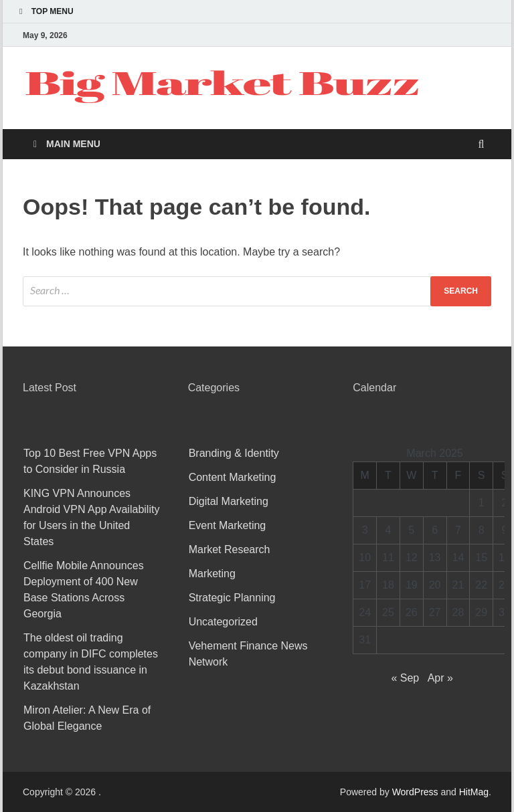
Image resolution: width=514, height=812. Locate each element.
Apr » (440, 678)
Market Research (230, 549)
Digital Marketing (229, 501)
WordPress (415, 792)
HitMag (474, 792)
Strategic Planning (232, 598)
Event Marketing (228, 525)
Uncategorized (223, 622)
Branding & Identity (234, 453)
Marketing (212, 574)
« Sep (405, 678)
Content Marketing (233, 477)
